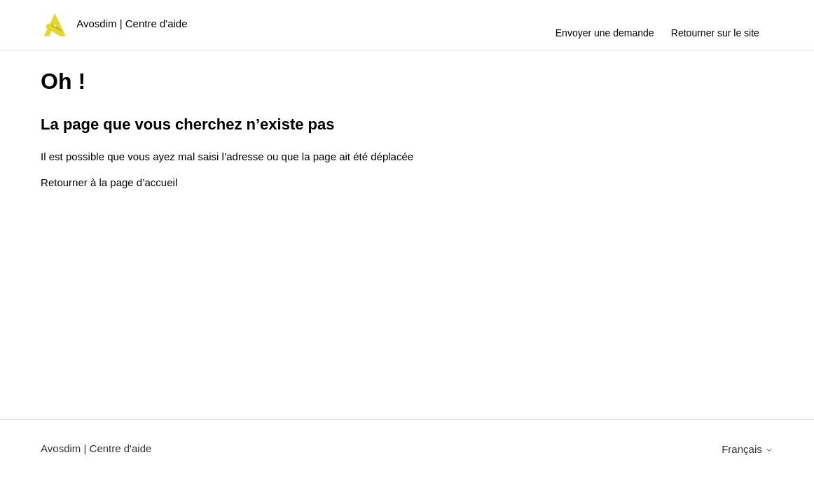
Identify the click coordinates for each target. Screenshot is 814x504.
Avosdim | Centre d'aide (96, 448)
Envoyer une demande (605, 33)
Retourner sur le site (715, 33)
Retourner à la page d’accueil (109, 182)
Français (747, 449)
